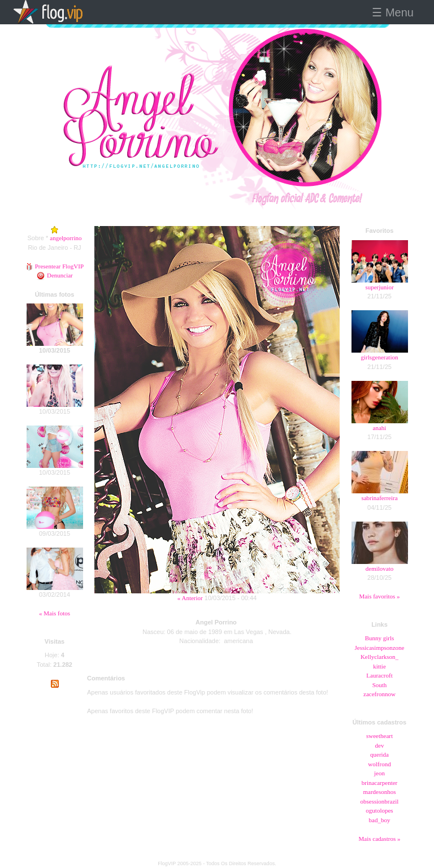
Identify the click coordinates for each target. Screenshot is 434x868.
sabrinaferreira (379, 498)
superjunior (379, 287)
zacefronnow (379, 694)
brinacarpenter (380, 783)
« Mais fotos (55, 613)
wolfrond (379, 764)
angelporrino (66, 238)
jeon (379, 773)
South (380, 685)
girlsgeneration (380, 357)
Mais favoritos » (379, 596)
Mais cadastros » (380, 839)
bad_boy (380, 820)
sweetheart (379, 736)
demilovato (380, 568)
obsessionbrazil (380, 801)
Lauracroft (379, 675)
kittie (379, 666)
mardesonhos (379, 792)
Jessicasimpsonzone (380, 648)
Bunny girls (380, 638)
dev (380, 745)
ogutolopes (379, 810)
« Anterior (190, 598)
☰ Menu (393, 12)
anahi (380, 428)
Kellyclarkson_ (379, 657)
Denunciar (55, 275)
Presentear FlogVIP (55, 266)
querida (379, 754)
